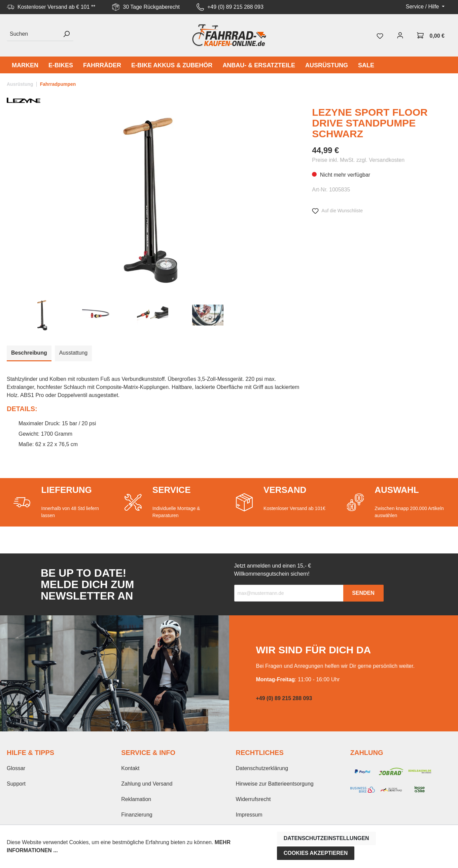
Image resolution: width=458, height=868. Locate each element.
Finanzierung (137, 815)
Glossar (16, 768)
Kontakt (130, 768)
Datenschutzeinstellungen (326, 838)
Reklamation (136, 799)
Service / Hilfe (423, 7)
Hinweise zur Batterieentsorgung (275, 784)
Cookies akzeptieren (316, 853)
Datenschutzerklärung (262, 768)
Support (16, 784)
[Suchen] (33, 34)
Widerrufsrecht (253, 799)
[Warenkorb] (431, 35)
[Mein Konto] (400, 35)
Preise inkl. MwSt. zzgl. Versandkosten (358, 160)
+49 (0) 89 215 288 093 (235, 7)
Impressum (249, 815)
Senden (363, 593)
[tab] (29, 353)
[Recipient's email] (289, 593)
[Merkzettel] (380, 35)
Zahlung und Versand (147, 784)
